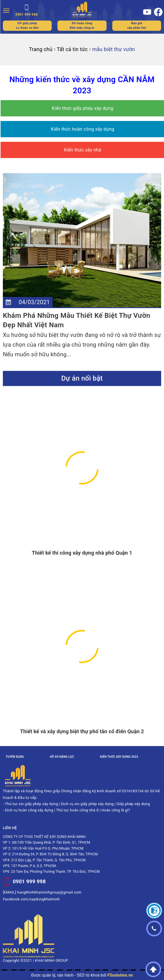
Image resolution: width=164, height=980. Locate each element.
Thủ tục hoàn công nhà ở (77, 810)
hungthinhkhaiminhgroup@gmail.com (49, 892)
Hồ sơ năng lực (62, 757)
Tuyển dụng (15, 757)
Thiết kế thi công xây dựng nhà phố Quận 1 (82, 553)
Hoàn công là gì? (116, 810)
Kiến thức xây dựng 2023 (119, 757)
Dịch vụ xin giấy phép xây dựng (87, 804)
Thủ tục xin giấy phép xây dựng (31, 804)
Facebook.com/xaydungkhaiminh (31, 899)
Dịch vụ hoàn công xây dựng (29, 810)
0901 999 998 (29, 881)
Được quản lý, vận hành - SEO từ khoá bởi (82, 975)
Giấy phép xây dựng (133, 804)
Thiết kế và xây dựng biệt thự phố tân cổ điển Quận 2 (82, 731)
